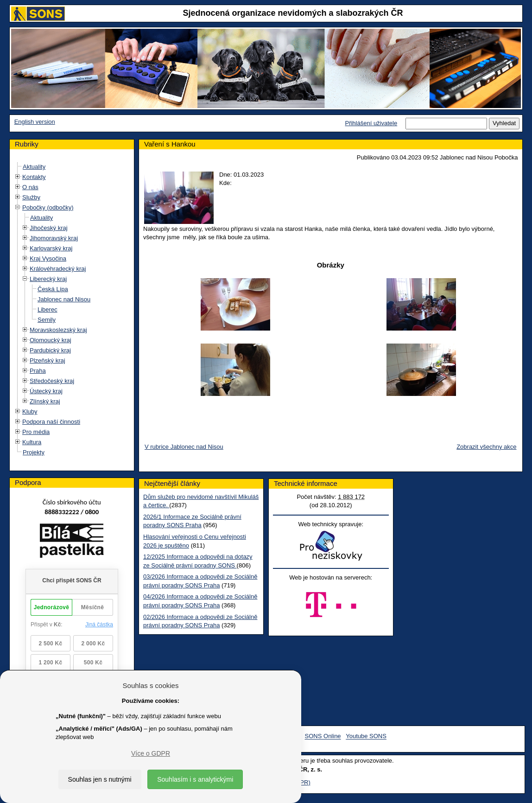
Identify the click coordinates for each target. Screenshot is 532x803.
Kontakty (34, 177)
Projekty (34, 452)
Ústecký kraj (46, 391)
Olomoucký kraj (51, 340)
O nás (30, 187)
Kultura (32, 442)
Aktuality (34, 167)
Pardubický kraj (50, 350)
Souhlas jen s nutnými (100, 779)
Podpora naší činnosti (51, 422)
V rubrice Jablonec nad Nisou (184, 447)
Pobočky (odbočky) (48, 207)
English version (35, 122)
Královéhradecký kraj (58, 269)
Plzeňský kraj (47, 360)
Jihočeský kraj (49, 228)
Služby (31, 197)
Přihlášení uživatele (371, 123)
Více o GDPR (151, 753)
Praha (38, 371)
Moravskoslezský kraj (58, 330)
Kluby (30, 411)
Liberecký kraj (48, 279)
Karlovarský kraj (51, 248)
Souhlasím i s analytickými (195, 779)
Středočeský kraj (52, 381)
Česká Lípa (53, 289)
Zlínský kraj (45, 401)
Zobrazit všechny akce (486, 447)
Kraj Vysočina (48, 258)
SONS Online (323, 736)
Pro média (36, 432)
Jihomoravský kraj (54, 238)
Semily (47, 320)
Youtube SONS (366, 736)
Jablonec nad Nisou (64, 299)
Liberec (47, 309)
